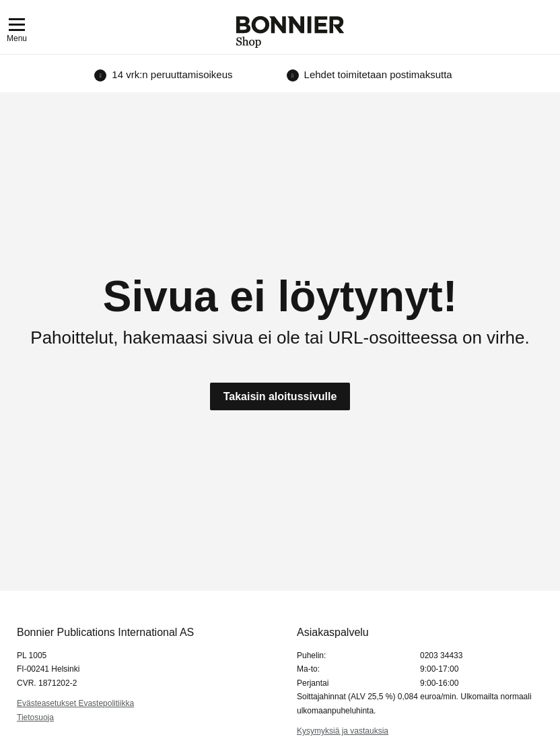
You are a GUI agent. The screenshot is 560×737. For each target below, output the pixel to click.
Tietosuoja (35, 717)
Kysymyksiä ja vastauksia (343, 731)
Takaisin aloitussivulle (280, 396)
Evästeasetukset (47, 703)
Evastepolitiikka (106, 703)
